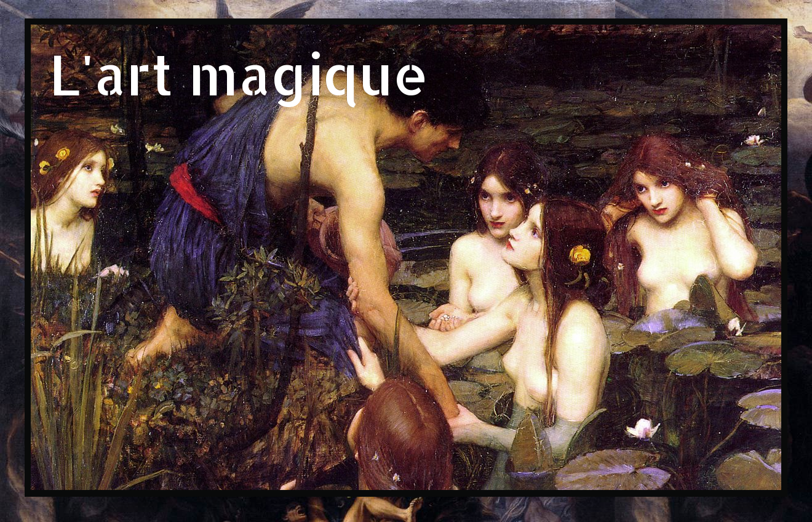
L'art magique (239, 74)
